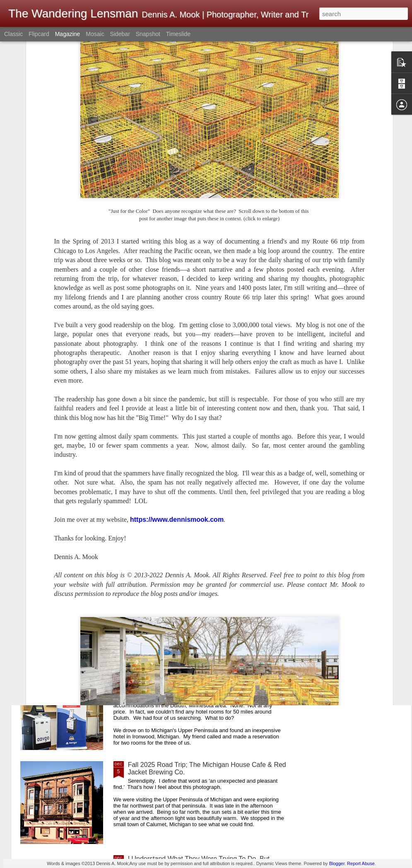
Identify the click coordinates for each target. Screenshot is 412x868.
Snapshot (148, 34)
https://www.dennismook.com (177, 356)
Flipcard (39, 34)
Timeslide (178, 34)
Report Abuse (361, 863)
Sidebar (120, 34)
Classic (13, 34)
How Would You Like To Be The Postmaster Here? (202, 577)
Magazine (68, 34)
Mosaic (95, 34)
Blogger (337, 863)
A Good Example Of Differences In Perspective (197, 483)
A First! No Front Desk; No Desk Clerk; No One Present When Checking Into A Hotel (197, 674)
